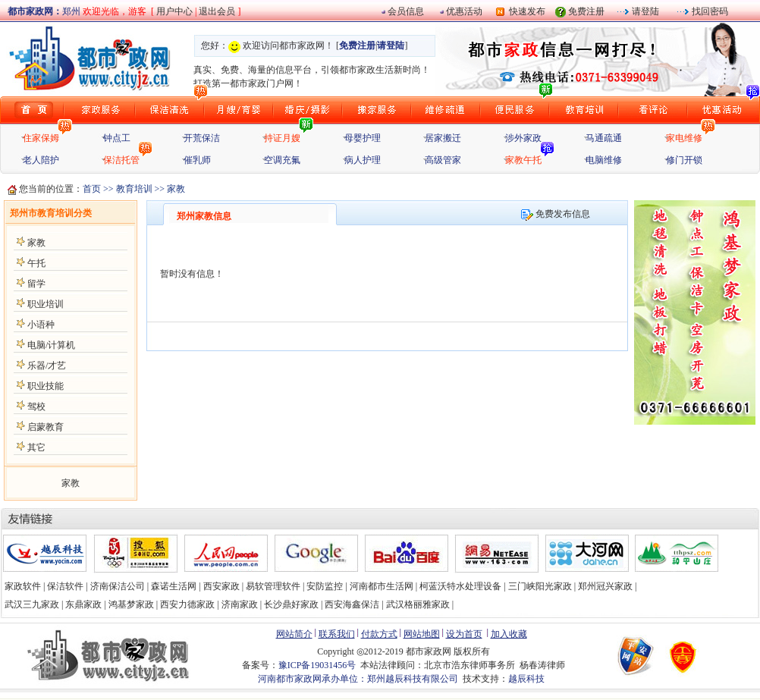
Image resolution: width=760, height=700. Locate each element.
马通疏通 (604, 138)
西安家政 (221, 586)
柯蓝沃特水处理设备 (460, 586)
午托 (36, 263)
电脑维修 (604, 160)
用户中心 (174, 11)
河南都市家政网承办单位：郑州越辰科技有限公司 (358, 679)
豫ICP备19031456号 (317, 665)
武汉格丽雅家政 (418, 604)
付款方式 (379, 634)
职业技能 (46, 386)
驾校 (36, 407)
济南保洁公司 (118, 586)
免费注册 (586, 11)
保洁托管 (121, 160)
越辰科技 (526, 679)
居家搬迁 (443, 138)
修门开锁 (684, 160)
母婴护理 (363, 138)
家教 (36, 243)
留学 (36, 284)
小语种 (41, 325)
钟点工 (117, 138)
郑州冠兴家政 (605, 586)
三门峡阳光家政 (540, 586)
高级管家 (443, 160)
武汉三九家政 (32, 604)
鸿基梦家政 (131, 604)
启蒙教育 (46, 427)
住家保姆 (41, 138)
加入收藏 (509, 634)
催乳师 (197, 160)
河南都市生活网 (382, 586)
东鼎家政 (83, 604)
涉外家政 (523, 138)
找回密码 (709, 11)
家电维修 (684, 138)
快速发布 (525, 11)
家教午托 (523, 160)
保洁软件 (65, 586)
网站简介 (294, 634)
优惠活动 (464, 11)
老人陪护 (41, 160)
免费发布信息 (556, 214)
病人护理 (363, 160)
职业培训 (46, 304)
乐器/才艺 (47, 366)
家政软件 (23, 586)
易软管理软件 (273, 586)
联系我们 (337, 634)
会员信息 (406, 11)
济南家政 (240, 604)
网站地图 (422, 634)
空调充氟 (282, 160)
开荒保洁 (202, 138)
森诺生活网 (174, 586)
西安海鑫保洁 (352, 604)
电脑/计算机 (51, 345)
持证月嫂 (282, 138)
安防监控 (325, 586)
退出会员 (218, 11)
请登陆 (644, 11)
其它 (36, 447)
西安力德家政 (187, 604)
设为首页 (464, 634)
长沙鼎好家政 (291, 604)
